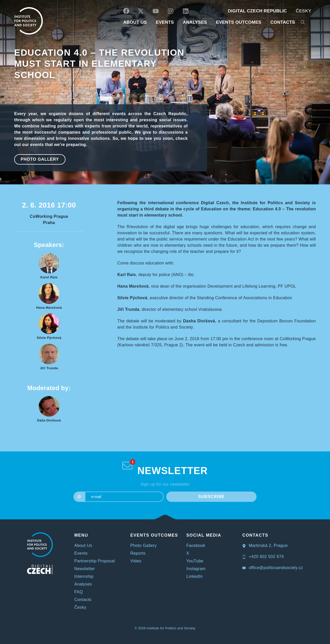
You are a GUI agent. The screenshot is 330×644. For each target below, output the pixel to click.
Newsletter (85, 569)
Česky (303, 11)
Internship (84, 576)
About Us (83, 546)
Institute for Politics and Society (171, 628)
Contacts (83, 600)
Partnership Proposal (94, 561)
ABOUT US (135, 22)
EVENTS (165, 22)
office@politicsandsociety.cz (273, 568)
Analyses (195, 22)
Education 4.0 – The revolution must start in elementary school (99, 64)
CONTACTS (283, 22)
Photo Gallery (40, 159)
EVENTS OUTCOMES (239, 22)
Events (81, 553)
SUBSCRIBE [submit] (211, 497)
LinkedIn (195, 576)
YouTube (195, 561)
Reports (138, 553)
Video (136, 561)
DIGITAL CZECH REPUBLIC (257, 11)
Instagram (196, 569)
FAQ (79, 592)
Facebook (196, 546)
